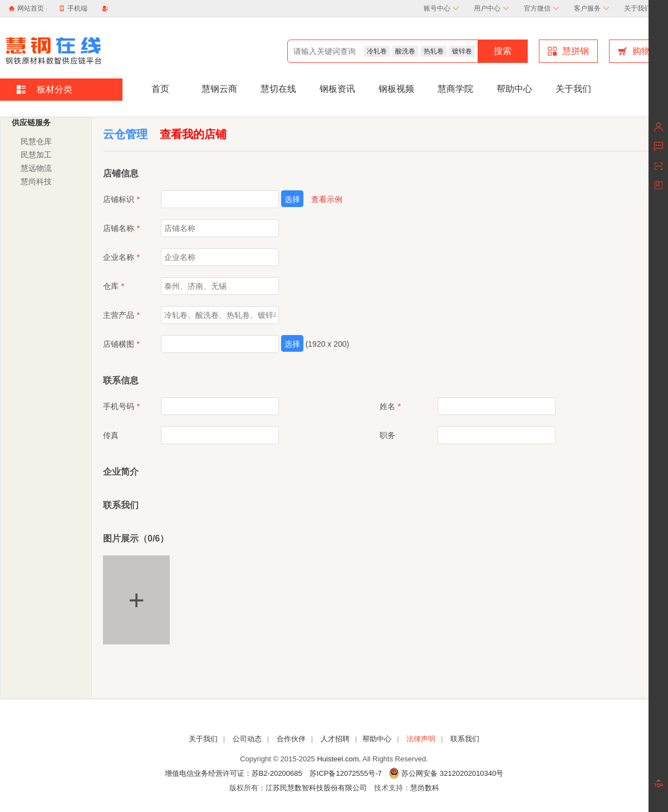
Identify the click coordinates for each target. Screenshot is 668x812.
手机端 (73, 8)
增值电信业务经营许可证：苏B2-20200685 (234, 773)
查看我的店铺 (193, 134)
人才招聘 (335, 739)
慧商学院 (455, 89)
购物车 (638, 51)
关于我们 (642, 8)
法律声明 (421, 739)
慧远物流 (36, 168)
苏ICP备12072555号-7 (346, 773)
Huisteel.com (338, 759)
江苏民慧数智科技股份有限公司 (316, 788)
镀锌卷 (462, 51)
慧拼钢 (568, 51)
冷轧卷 (377, 51)
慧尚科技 (36, 181)
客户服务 (591, 8)
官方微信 (541, 8)
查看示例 (327, 199)
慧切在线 (278, 89)
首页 (160, 89)
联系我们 (465, 739)
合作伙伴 (291, 739)
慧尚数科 (425, 788)
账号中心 (441, 8)
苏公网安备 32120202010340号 (446, 773)
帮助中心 (514, 89)
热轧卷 (434, 51)
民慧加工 (36, 155)
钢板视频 (396, 89)
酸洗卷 (405, 51)
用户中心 (491, 8)
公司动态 (247, 739)
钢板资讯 (337, 89)
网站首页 (31, 8)
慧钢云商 (219, 89)
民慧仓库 (36, 141)
